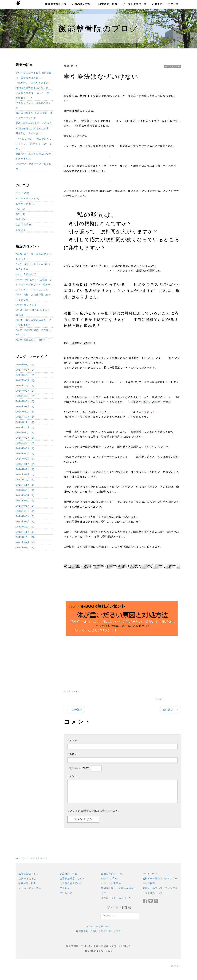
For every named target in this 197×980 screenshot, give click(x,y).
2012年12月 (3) (25, 527)
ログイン (176, 966)
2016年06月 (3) (25, 401)
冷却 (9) (21, 209)
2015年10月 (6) (25, 427)
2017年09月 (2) (25, 370)
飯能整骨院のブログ (112, 874)
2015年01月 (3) (25, 464)
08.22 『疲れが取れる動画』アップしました (34, 322)
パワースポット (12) (28, 198)
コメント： (73, 776)
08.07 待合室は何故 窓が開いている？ (34, 333)
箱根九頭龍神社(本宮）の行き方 (34, 123)
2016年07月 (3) (25, 396)
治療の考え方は (27, 878)
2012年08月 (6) (25, 548)
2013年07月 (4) (25, 501)
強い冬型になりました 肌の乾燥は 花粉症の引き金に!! (34, 75)
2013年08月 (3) (25, 495)
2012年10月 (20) (26, 537)
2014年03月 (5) (25, 474)
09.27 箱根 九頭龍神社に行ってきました (34, 297)
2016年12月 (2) (25, 386)
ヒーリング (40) (25, 204)
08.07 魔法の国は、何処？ (31, 340)
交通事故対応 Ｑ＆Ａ (72, 878)
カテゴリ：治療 (172, 66)
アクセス (173, 4)
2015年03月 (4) (25, 459)
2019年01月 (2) (25, 365)
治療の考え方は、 (83, 4)
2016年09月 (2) (25, 391)
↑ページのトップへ (27, 858)
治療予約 (157, 4)
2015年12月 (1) (25, 417)
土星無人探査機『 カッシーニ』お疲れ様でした (34, 95)
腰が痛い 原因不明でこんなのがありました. (33, 156)
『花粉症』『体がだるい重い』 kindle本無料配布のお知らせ (33, 85)
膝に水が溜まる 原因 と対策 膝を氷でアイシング (34, 116)
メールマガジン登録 (30, 888)
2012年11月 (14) (26, 532)
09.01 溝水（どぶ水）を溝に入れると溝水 (34, 267)
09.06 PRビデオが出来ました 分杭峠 (34, 312)
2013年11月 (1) (25, 485)
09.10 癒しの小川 (26, 305)
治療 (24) (21, 219)
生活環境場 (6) (24, 225)
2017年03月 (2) (25, 380)
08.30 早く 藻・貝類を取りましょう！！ (34, 257)
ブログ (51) (23, 193)
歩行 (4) (21, 214)
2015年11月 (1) (25, 422)
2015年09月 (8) (25, 433)
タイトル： (73, 741)
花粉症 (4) (22, 230)
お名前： (72, 754)
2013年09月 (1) (25, 490)
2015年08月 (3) (25, 438)
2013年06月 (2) (25, 506)
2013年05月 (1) (25, 511)
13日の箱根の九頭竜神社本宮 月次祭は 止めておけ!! (34, 131)
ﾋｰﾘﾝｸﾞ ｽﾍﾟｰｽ (109, 878)
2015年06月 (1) (25, 448)
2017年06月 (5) (25, 375)
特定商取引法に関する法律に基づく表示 (98, 931)
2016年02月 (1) (25, 412)
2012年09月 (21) (26, 542)
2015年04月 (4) (25, 453)
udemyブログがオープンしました (34, 166)
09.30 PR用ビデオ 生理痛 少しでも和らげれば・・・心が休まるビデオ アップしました (34, 284)
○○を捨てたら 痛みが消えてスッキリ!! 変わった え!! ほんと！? (34, 143)
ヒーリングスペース (135, 4)
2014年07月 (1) (25, 469)
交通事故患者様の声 (71, 883)
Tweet (159, 699)
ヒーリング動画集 (111, 883)
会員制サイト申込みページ (116, 898)
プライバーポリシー (97, 926)
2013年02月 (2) (25, 521)
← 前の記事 (74, 710)
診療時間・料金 (108, 4)
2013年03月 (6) (25, 516)
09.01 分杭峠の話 (26, 274)
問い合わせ (66, 893)
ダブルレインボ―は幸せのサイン (33, 106)
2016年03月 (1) (25, 406)
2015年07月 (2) (25, 443)
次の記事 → (171, 710)
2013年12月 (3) (25, 480)
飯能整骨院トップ (56, 4)
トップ (44, 858)
